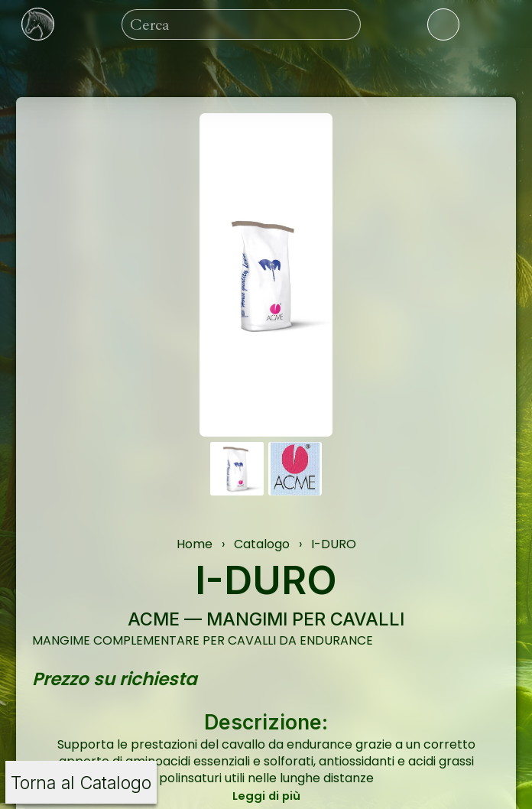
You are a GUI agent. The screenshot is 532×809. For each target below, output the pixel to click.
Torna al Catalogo (81, 783)
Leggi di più (266, 796)
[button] (237, 469)
